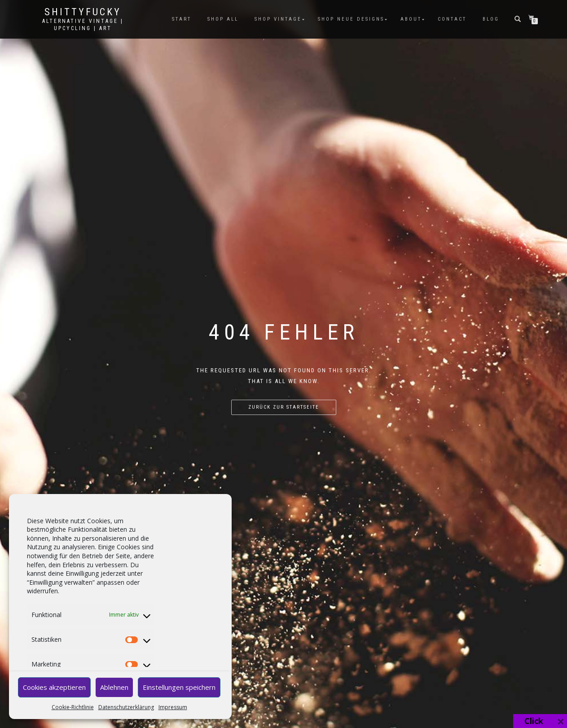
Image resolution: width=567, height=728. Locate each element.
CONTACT (452, 19)
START (182, 19)
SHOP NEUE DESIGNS (351, 19)
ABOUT (411, 19)
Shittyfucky (83, 12)
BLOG (491, 19)
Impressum (173, 707)
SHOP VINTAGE (278, 19)
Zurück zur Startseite (284, 407)
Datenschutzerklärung (126, 707)
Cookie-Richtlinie (73, 707)
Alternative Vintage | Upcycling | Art (83, 25)
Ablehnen (114, 687)
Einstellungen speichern (179, 687)
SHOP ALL (223, 19)
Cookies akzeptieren (54, 687)
